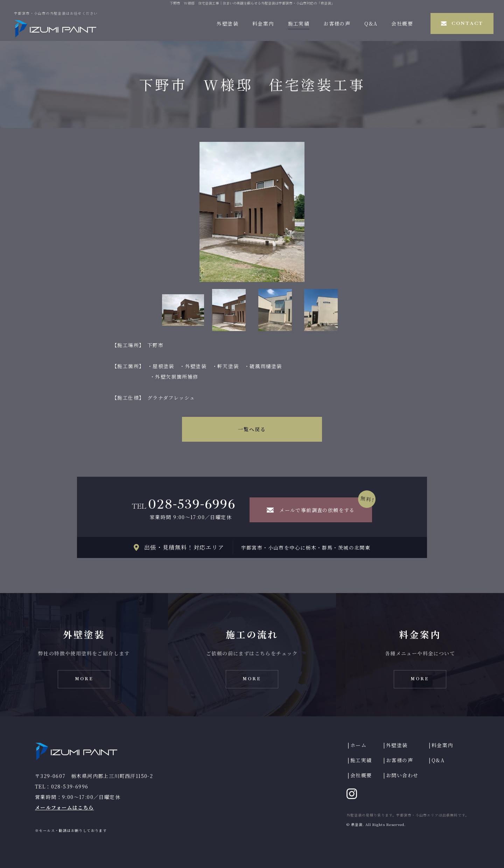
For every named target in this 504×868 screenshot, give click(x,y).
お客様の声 (337, 23)
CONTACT (467, 23)
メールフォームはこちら (64, 807)
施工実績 (299, 23)
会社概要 (402, 23)
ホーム (358, 745)
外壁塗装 (227, 23)
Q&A (371, 23)
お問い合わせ (402, 775)
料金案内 (263, 23)
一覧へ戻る (252, 429)
